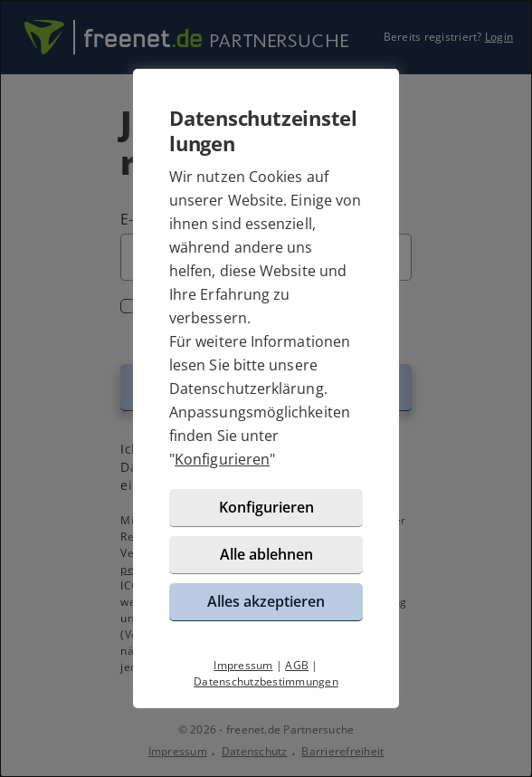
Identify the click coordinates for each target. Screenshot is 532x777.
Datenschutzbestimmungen (266, 681)
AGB (297, 665)
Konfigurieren (222, 459)
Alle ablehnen (266, 554)
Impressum (243, 665)
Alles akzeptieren (266, 601)
